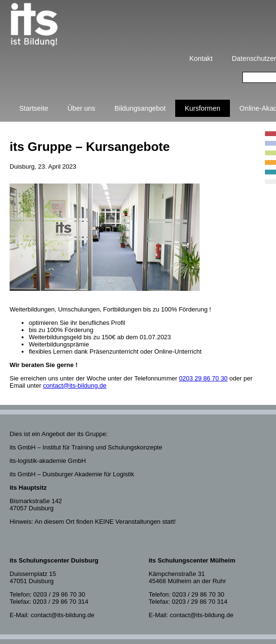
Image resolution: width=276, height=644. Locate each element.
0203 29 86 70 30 (203, 378)
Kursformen (203, 108)
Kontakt (201, 58)
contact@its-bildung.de (74, 385)
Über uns (81, 108)
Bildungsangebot (140, 108)
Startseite (34, 108)
